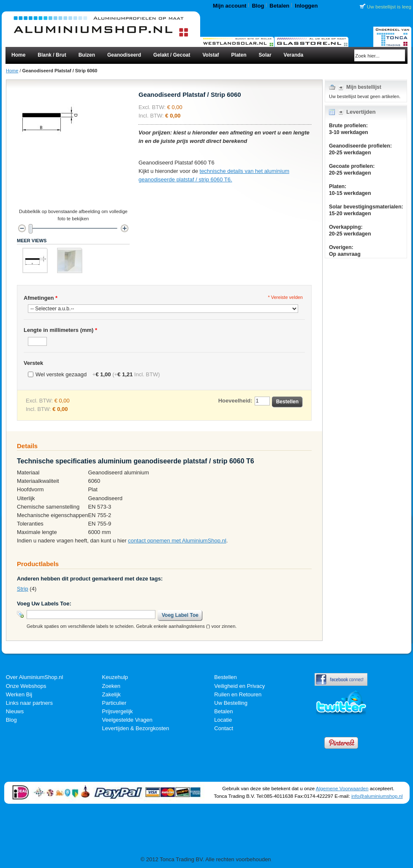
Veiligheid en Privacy (239, 686)
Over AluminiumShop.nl (35, 677)
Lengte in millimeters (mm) (60, 330)
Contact (224, 728)
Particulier (114, 703)
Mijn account (230, 6)
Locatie (223, 720)
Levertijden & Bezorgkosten (136, 728)
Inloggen (306, 6)
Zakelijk (111, 694)
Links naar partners (29, 703)
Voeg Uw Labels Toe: (44, 604)
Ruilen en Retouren (238, 694)
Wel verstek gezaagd (98, 374)
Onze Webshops (26, 686)
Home (12, 71)
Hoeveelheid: (235, 401)
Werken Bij (19, 694)
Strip (23, 589)
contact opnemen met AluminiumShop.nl (177, 541)
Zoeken (111, 686)
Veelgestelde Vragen (128, 720)
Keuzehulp (115, 677)
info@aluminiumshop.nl (377, 796)
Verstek (33, 363)
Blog (258, 6)
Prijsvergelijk (118, 711)
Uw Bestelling (231, 703)
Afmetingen (41, 298)
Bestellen (225, 677)
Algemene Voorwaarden (342, 788)
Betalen (279, 6)
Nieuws (15, 711)
